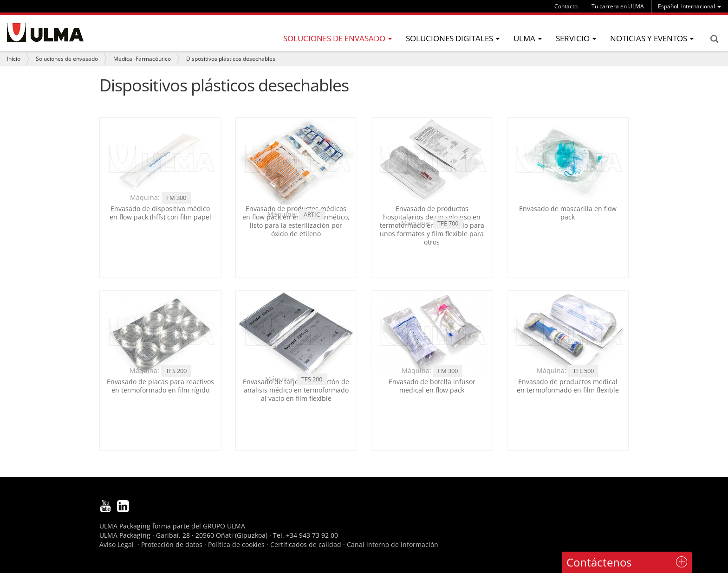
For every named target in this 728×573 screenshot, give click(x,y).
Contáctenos (599, 562)
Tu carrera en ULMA (618, 6)
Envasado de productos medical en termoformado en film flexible (568, 386)
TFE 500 (583, 371)
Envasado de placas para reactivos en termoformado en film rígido (160, 386)
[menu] (689, 6)
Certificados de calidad (306, 544)
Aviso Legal (117, 544)
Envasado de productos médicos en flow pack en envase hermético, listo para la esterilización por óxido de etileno (296, 221)
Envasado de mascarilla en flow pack (568, 213)
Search (714, 39)
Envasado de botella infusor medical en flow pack (432, 386)
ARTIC (312, 214)
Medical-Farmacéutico (142, 59)
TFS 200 (176, 371)
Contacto (566, 6)
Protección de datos (172, 544)
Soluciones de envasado (67, 59)
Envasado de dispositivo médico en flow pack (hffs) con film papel (160, 213)
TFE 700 (448, 223)
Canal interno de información (393, 544)
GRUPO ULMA (224, 526)
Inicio (14, 59)
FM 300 (176, 198)
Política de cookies (236, 544)
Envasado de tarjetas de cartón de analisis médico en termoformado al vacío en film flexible (296, 390)
